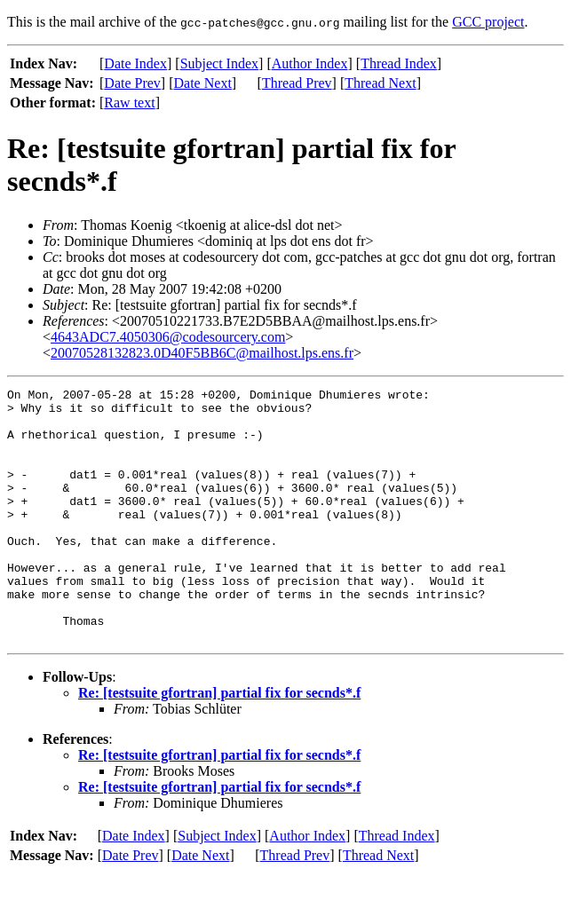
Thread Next (380, 83)
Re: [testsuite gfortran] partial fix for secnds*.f (219, 743)
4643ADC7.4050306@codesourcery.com (168, 337)
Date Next (203, 83)
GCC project (488, 22)
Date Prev (132, 83)
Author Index (310, 63)
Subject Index (219, 63)
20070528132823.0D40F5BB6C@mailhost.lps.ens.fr (202, 353)
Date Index (135, 63)
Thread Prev (297, 83)
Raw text (129, 103)
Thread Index (399, 63)
